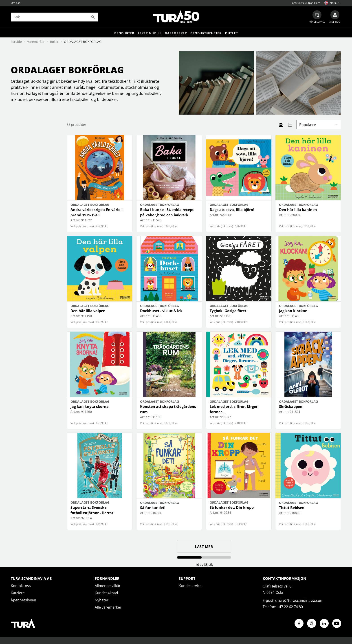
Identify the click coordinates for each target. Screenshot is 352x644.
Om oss (15, 3)
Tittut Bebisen (292, 508)
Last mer (204, 547)
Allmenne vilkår (108, 586)
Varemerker (176, 33)
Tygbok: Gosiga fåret (228, 311)
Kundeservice (190, 586)
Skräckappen (291, 407)
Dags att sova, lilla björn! (232, 210)
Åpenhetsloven (23, 600)
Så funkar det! (153, 508)
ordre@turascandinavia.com (299, 600)
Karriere (18, 593)
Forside (16, 42)
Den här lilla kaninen (298, 210)
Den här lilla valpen (88, 311)
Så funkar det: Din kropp (232, 507)
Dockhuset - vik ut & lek (161, 311)
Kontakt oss (21, 586)
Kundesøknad (106, 593)
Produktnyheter (206, 33)
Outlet (231, 33)
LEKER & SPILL (150, 33)
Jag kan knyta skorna (90, 407)
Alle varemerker (108, 607)
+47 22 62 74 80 (290, 607)
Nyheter (102, 600)
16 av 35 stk (204, 565)
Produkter (124, 33)
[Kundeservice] (317, 17)
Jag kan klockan (293, 311)
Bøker (54, 42)
